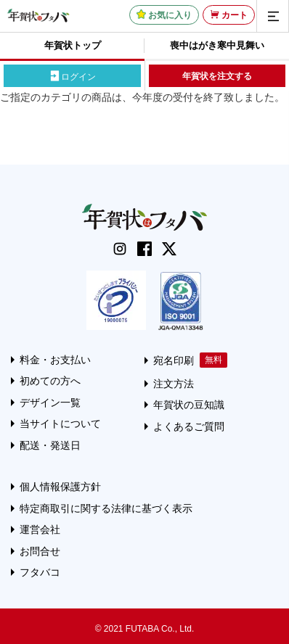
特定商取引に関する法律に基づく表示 (106, 508)
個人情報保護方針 (60, 487)
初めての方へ (50, 381)
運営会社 (40, 529)
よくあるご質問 (189, 426)
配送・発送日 (50, 445)
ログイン (78, 76)
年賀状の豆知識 (189, 405)
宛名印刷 (174, 360)
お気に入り (170, 15)
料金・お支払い (55, 360)
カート (235, 15)
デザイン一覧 (50, 402)
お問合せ (40, 551)
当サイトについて (60, 424)
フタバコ (40, 572)
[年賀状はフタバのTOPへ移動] (38, 15)
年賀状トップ (73, 45)
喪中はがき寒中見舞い (217, 45)
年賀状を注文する (217, 76)
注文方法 (174, 384)
